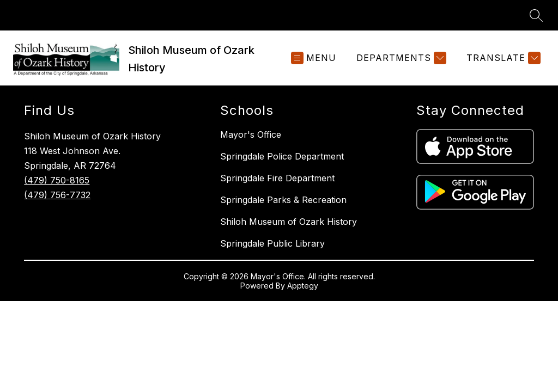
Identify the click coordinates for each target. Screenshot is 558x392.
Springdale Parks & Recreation (283, 200)
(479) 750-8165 (57, 180)
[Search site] (536, 15)
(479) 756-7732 (57, 195)
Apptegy (303, 286)
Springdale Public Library (272, 243)
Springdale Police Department (282, 156)
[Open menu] (314, 58)
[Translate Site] (502, 58)
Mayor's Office (251, 134)
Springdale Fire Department (277, 178)
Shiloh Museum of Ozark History (289, 222)
